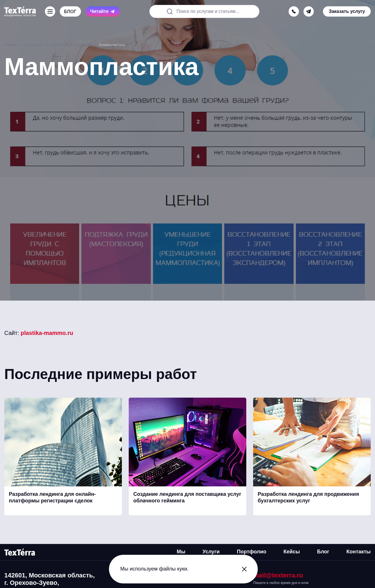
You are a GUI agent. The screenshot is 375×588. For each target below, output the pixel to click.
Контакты (359, 552)
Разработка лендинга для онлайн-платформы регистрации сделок (52, 497)
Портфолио (252, 552)
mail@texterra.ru (278, 575)
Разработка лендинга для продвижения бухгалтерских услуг (308, 497)
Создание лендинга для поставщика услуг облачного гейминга (187, 497)
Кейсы (292, 552)
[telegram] (309, 11)
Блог (323, 552)
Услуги (211, 552)
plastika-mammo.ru (47, 333)
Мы (181, 552)
